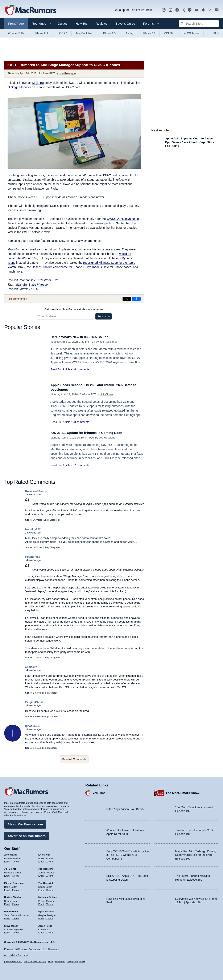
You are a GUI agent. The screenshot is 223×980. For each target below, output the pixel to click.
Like (46, 520)
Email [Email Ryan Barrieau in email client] (41, 917)
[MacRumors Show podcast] (164, 10)
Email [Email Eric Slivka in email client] (41, 860)
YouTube (99, 792)
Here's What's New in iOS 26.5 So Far (82, 337)
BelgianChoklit (35, 702)
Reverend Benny (36, 491)
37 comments (81, 465)
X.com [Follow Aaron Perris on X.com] (49, 932)
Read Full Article (60, 369)
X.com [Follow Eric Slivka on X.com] (49, 860)
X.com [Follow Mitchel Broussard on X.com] (15, 889)
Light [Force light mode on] (76, 961)
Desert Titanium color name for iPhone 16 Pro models (67, 267)
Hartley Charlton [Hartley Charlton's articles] (13, 896)
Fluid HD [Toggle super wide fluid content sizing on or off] (59, 961)
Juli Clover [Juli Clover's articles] (10, 868)
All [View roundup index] (216, 33)
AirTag (130, 33)
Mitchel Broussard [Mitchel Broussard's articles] (14, 882)
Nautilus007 (33, 529)
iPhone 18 (149, 33)
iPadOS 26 (51, 280)
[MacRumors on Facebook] (177, 10)
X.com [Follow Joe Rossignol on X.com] (49, 875)
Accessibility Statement (16, 955)
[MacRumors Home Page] (30, 10)
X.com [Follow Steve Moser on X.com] (15, 932)
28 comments (81, 422)
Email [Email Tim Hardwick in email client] (41, 889)
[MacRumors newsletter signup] (217, 10)
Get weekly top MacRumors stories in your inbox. (74, 309)
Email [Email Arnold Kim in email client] (7, 860)
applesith (31, 667)
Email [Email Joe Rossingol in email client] (41, 875)
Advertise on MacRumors (27, 835)
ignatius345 (33, 726)
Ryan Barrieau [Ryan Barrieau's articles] (46, 910)
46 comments (81, 369)
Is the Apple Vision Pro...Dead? (125, 808)
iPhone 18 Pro (17, 33)
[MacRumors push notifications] (203, 10)
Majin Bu (38, 83)
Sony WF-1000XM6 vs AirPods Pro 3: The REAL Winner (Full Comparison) (128, 854)
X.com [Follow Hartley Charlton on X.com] (15, 903)
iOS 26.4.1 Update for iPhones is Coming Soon (90, 433)
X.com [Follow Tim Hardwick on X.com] (49, 889)
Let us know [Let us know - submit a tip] (144, 10)
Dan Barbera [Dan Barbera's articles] (11, 910)
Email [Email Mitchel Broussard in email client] (7, 889)
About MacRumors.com (25, 823)
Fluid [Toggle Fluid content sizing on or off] (50, 961)
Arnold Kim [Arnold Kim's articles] (10, 854)
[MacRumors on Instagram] (170, 10)
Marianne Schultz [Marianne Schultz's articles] (48, 896)
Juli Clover (107, 394)
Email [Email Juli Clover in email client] (7, 875)
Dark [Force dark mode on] (83, 961)
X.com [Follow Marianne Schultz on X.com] (49, 903)
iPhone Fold (42, 33)
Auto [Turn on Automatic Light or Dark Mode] (69, 961)
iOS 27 (63, 33)
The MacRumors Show (183, 792)
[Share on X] (127, 299)
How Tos (81, 23)
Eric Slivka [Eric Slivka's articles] (44, 854)
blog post (19, 175)
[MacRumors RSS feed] (210, 10)
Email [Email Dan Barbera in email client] (7, 917)
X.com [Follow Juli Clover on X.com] (15, 875)
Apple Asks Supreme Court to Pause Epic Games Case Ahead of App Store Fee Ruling (190, 142)
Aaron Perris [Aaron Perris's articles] (45, 925)
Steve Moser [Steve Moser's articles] (11, 925)
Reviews (101, 23)
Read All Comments (74, 759)
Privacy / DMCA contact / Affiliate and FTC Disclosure (32, 949)
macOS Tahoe (190, 33)
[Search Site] (199, 24)
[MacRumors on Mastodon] (190, 10)
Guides (63, 23)
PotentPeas (33, 557)
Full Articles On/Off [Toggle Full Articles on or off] (35, 961)
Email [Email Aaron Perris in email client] (41, 932)
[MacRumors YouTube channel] (197, 10)
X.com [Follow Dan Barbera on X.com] (15, 917)
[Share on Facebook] (136, 299)
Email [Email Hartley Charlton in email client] (7, 903)
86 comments (17, 299)
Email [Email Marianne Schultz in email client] (41, 903)
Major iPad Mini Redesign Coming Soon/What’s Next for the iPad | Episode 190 (196, 854)
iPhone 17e (110, 33)
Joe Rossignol (68, 73)
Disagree (54, 520)
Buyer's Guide (125, 23)
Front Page (16, 23)
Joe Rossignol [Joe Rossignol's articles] (46, 868)
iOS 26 (168, 33)
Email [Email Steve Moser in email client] (7, 932)
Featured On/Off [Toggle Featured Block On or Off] (14, 961)
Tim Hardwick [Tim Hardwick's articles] (46, 882)
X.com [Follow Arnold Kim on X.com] (15, 860)
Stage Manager (21, 87)
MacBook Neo (85, 33)
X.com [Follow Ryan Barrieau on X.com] (49, 917)
